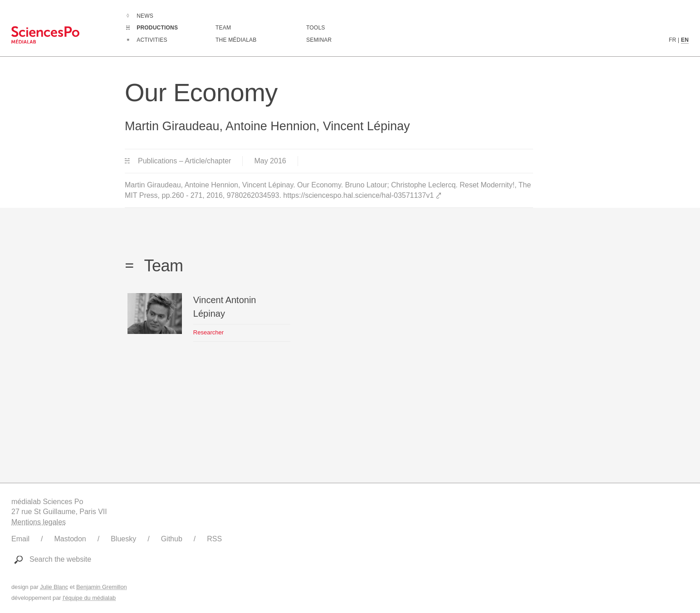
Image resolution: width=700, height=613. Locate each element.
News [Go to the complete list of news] (145, 16)
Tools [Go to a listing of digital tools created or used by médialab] (316, 28)
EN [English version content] (685, 40)
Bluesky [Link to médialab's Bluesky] (123, 539)
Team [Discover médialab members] (223, 28)
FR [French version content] (672, 40)
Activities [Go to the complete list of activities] (152, 40)
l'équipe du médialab (89, 598)
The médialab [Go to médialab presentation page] (236, 40)
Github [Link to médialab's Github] (172, 539)
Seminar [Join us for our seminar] (319, 40)
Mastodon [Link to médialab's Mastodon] (70, 539)
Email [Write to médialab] (20, 539)
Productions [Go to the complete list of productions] (157, 28)
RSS (214, 539)
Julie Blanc (54, 587)
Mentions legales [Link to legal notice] (39, 522)
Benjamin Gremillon (102, 587)
